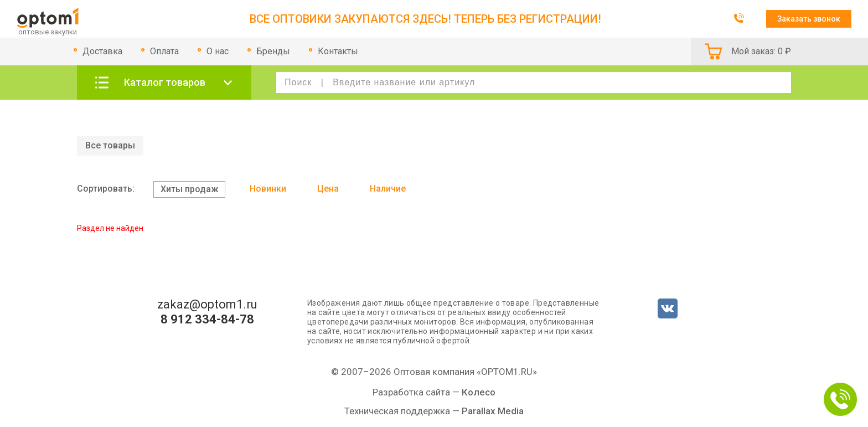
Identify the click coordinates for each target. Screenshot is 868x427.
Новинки (268, 189)
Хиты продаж (189, 189)
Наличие (388, 189)
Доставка (102, 51)
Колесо (479, 392)
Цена (328, 189)
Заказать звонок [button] (809, 19)
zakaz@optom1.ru (207, 305)
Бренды (273, 51)
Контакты (338, 51)
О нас (218, 51)
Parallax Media (493, 411)
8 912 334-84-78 (207, 320)
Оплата (164, 51)
